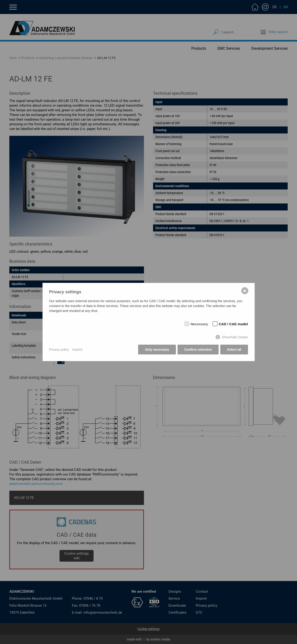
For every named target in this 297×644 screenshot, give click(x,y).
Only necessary (157, 350)
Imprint (77, 350)
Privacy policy (59, 350)
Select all (234, 350)
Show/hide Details (235, 337)
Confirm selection (198, 350)
